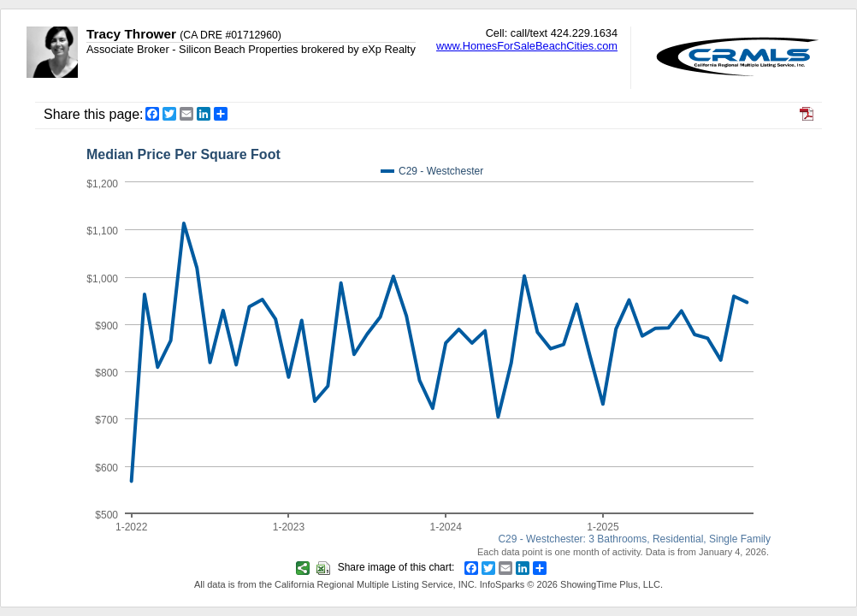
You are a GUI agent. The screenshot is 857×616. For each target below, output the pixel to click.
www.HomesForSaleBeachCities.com (527, 46)
